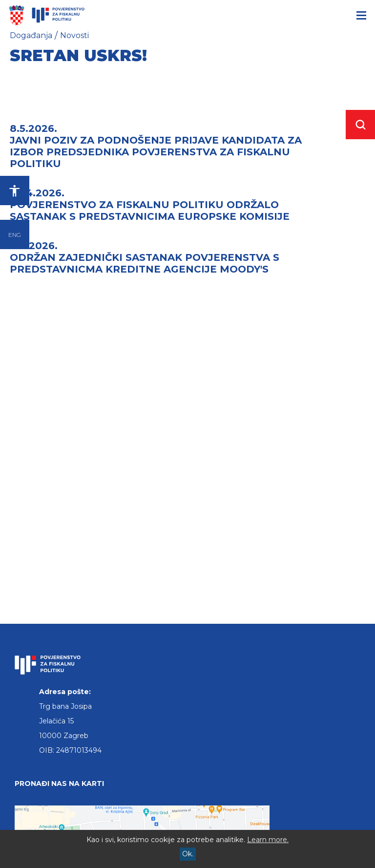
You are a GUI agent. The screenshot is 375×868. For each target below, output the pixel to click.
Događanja (31, 35)
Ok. (188, 854)
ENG (15, 235)
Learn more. (268, 840)
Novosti (74, 35)
